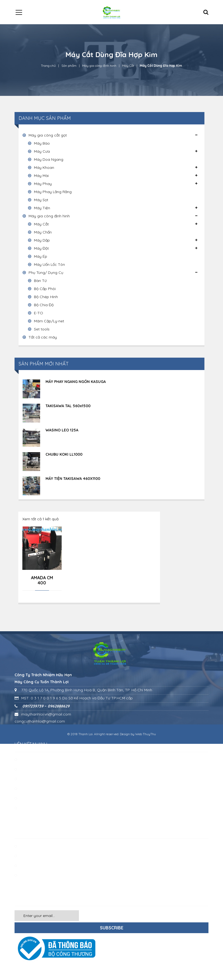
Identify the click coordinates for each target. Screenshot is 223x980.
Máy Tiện (42, 208)
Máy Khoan (44, 168)
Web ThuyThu (146, 734)
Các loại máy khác (37, 875)
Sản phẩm (69, 66)
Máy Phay (43, 184)
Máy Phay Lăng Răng (53, 192)
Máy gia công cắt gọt (48, 135)
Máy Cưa (42, 151)
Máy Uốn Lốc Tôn (49, 264)
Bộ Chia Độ (44, 305)
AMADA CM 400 (42, 580)
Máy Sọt (41, 200)
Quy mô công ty (35, 769)
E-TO (39, 313)
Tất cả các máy (43, 337)
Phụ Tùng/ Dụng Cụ (46, 273)
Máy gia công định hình (99, 66)
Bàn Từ (40, 281)
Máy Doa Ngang (49, 159)
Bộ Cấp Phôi (45, 289)
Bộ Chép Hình (46, 297)
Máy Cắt (128, 66)
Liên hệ (26, 789)
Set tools (42, 329)
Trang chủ (48, 66)
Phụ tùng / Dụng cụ (37, 866)
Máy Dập (42, 240)
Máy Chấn (43, 232)
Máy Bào (42, 143)
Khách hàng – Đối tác (39, 779)
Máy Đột (41, 248)
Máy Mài (41, 176)
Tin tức (26, 798)
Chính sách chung (36, 808)
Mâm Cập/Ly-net (49, 321)
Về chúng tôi (31, 759)
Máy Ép (41, 256)
